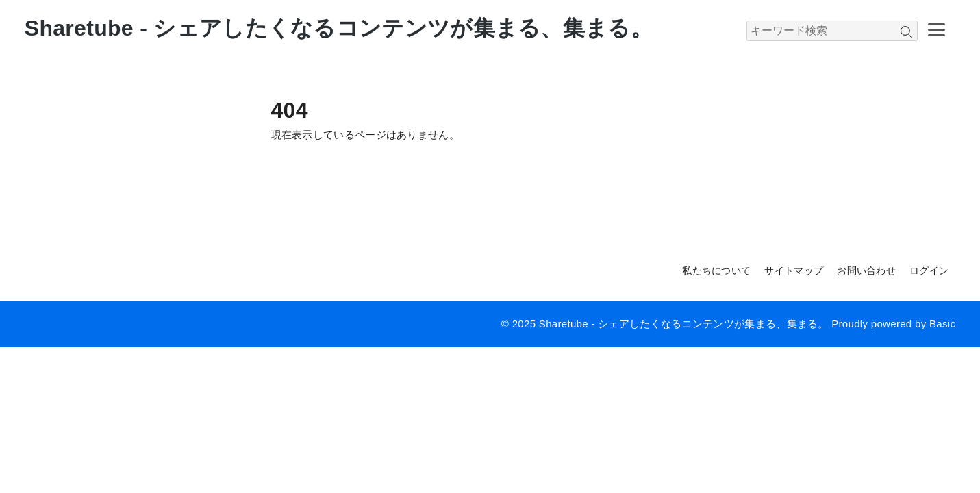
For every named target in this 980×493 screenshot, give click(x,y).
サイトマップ (794, 270)
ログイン (929, 270)
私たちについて (716, 270)
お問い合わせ (866, 270)
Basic (942, 324)
